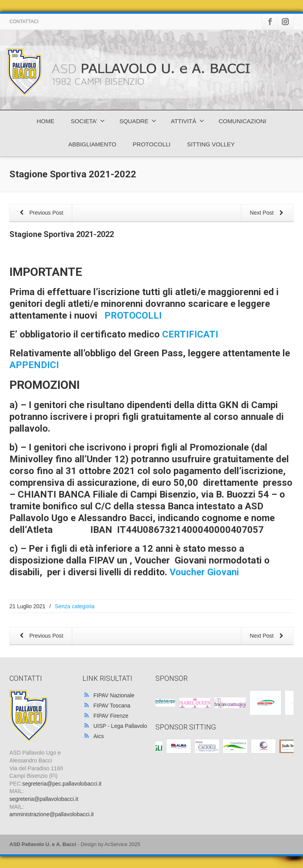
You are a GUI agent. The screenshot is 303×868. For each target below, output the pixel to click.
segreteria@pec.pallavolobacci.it (62, 784)
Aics (99, 736)
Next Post (268, 213)
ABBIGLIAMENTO (92, 144)
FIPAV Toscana (112, 706)
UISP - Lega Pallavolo (120, 726)
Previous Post (40, 213)
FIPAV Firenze (111, 716)
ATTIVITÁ (187, 121)
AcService (116, 844)
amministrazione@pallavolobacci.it (52, 814)
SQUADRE (138, 121)
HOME (45, 121)
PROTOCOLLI (151, 144)
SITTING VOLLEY (211, 144)
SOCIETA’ (88, 121)
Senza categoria (75, 606)
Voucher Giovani (204, 572)
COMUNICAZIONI (243, 121)
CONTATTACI (24, 22)
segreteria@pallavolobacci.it (44, 799)
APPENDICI (34, 365)
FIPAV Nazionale (114, 695)
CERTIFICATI (193, 334)
